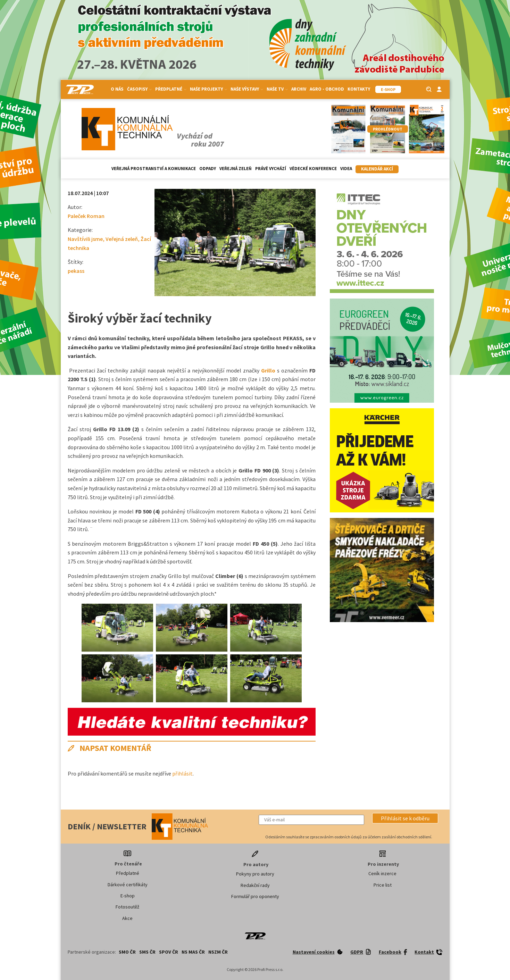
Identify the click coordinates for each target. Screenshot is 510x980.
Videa (346, 169)
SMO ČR (127, 952)
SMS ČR (147, 952)
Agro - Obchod (327, 89)
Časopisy (139, 89)
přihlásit (182, 773)
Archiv (299, 89)
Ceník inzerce (382, 873)
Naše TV (277, 89)
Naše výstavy (247, 89)
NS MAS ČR (193, 952)
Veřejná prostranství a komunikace (154, 169)
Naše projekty (208, 89)
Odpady (208, 169)
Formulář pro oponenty (255, 896)
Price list (383, 885)
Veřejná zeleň (236, 169)
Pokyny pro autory (255, 874)
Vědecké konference (313, 169)
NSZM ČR (218, 952)
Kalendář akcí (377, 169)
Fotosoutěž (127, 907)
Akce (127, 918)
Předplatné (171, 89)
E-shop (128, 896)
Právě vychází (271, 169)
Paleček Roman (86, 216)
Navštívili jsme (85, 239)
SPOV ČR (169, 952)
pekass (76, 271)
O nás (117, 89)
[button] (405, 818)
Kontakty (359, 89)
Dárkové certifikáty (128, 885)
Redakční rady (255, 885)
